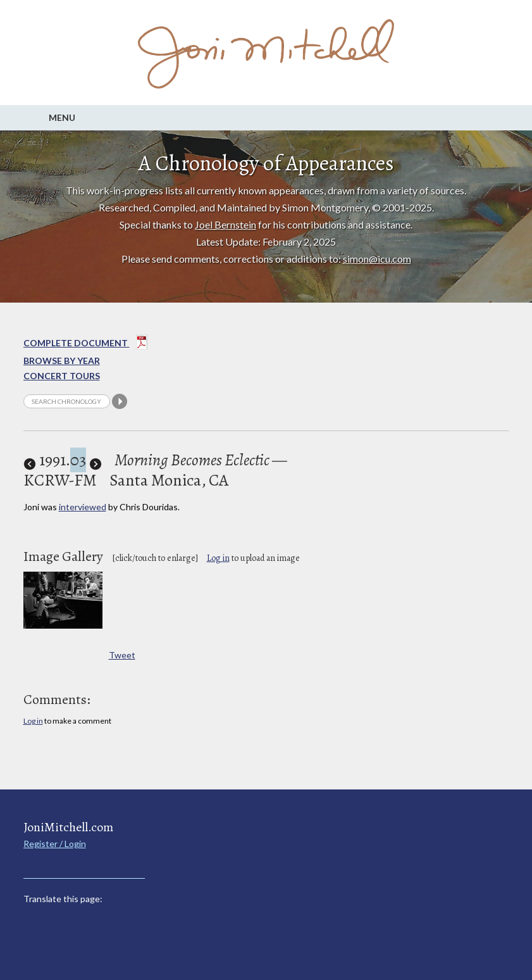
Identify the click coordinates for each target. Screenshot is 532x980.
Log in (218, 558)
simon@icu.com (377, 259)
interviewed (83, 507)
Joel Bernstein (226, 224)
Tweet (122, 655)
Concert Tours (62, 376)
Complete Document (86, 344)
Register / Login (55, 844)
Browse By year (62, 361)
